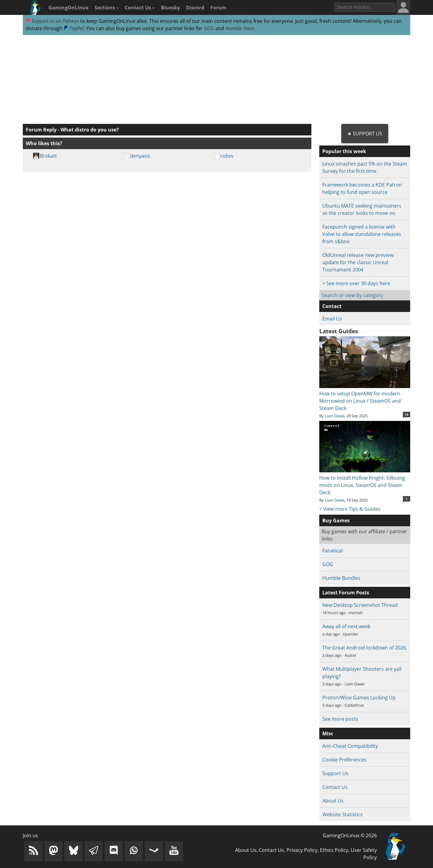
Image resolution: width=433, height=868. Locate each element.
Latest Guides (339, 331)
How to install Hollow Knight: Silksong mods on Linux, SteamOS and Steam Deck (365, 481)
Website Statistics (343, 814)
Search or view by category (352, 295)
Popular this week (344, 151)
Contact (332, 306)
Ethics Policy (334, 850)
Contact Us (140, 8)
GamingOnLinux (68, 8)
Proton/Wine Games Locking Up (359, 698)
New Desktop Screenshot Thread (360, 605)
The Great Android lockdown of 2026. (365, 648)
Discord (195, 8)
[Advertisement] (216, 80)
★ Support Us (365, 134)
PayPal (74, 28)
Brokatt (48, 156)
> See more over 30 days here (356, 283)
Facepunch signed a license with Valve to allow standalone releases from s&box (362, 234)
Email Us (332, 319)
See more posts (340, 719)
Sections (107, 8)
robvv (227, 156)
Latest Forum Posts (346, 593)
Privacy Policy (302, 850)
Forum (218, 8)
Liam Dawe (335, 416)
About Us (333, 801)
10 (407, 415)
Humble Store (240, 28)
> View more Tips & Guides (350, 509)
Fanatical (333, 551)
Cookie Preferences (345, 760)
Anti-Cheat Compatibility (350, 746)
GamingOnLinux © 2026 (350, 835)
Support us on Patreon (52, 21)
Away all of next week (346, 626)
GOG (209, 28)
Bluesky (170, 8)
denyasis (140, 156)
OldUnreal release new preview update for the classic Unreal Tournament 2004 (358, 262)
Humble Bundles (341, 578)
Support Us (335, 773)
